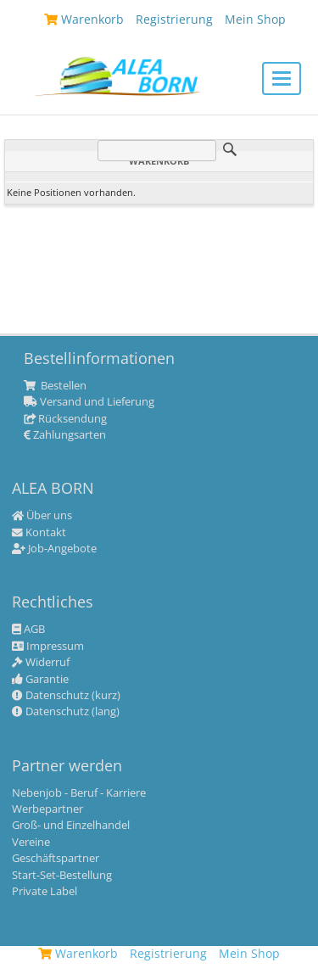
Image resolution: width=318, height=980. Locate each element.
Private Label (45, 892)
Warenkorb (78, 953)
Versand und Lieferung (89, 402)
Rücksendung (65, 419)
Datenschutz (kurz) (66, 696)
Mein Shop (249, 953)
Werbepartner (47, 809)
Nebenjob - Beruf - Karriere (79, 793)
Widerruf (41, 663)
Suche (230, 149)
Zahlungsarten (65, 435)
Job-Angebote (54, 549)
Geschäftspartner (56, 859)
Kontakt (39, 533)
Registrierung (168, 953)
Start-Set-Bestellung (62, 876)
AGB (28, 630)
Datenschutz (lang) (66, 712)
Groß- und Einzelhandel (71, 826)
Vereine (31, 843)
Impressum (48, 647)
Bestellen (55, 386)
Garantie (40, 680)
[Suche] (157, 151)
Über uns (42, 516)
